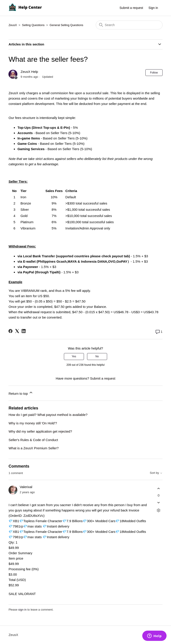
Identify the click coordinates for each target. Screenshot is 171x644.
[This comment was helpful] (159, 488)
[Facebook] (10, 331)
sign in (22, 610)
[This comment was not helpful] (159, 503)
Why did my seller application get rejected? (40, 431)
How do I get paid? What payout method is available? (48, 415)
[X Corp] (17, 331)
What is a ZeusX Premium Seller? (34, 448)
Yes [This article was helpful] (74, 356)
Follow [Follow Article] (154, 73)
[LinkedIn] (24, 331)
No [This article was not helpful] (97, 356)
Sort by (156, 473)
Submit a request (131, 8)
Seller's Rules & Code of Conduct (33, 440)
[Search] (129, 25)
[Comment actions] (159, 510)
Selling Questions (33, 25)
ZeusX (13, 25)
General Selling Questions (66, 25)
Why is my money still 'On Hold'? (33, 423)
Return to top (21, 393)
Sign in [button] (153, 8)
